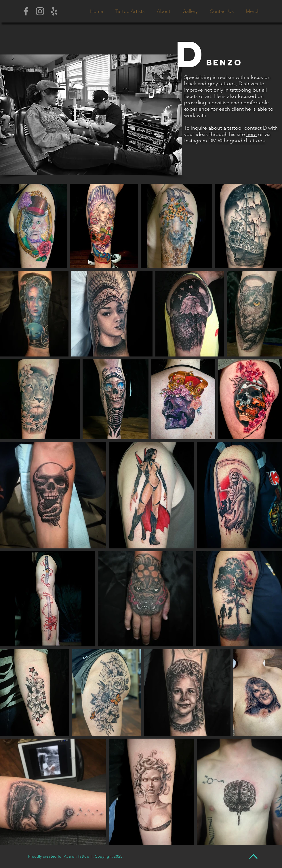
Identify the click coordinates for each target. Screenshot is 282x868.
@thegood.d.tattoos (241, 141)
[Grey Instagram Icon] (40, 11)
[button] (130, 11)
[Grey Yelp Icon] (54, 11)
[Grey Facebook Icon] (26, 11)
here (251, 134)
